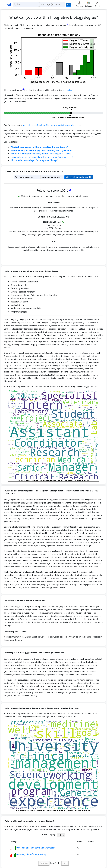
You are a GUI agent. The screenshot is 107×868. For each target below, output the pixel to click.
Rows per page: (49, 835)
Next (65, 863)
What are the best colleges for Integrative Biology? (34, 160)
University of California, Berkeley (31, 854)
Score (79, 842)
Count (91, 842)
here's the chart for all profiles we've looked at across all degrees (51, 125)
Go (69, 5)
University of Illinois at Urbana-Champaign (36, 848)
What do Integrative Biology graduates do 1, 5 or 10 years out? (42, 150)
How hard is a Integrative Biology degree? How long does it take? (41, 154)
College (14, 842)
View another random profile (79, 177)
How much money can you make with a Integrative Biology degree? (42, 157)
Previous (44, 863)
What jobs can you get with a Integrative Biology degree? (39, 147)
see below (68, 90)
